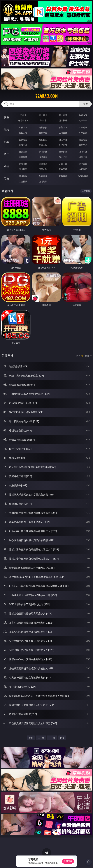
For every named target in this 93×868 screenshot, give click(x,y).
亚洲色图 (43, 152)
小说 (7, 166)
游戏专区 (83, 115)
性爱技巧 (83, 169)
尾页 (62, 738)
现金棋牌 (63, 120)
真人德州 (43, 115)
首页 (31, 738)
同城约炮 (23, 176)
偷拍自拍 (43, 140)
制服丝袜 (23, 145)
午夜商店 (43, 176)
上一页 (41, 738)
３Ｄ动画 (83, 127)
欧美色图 (63, 152)
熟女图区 (63, 157)
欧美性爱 (83, 140)
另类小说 (43, 169)
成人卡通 (63, 140)
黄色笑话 (63, 169)
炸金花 (43, 120)
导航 (7, 178)
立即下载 (68, 861)
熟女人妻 (23, 133)
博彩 (7, 117)
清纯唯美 (43, 157)
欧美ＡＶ (63, 127)
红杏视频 (23, 181)
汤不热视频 (83, 176)
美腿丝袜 (23, 157)
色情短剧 (43, 181)
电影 (7, 142)
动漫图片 (83, 152)
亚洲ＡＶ (23, 127)
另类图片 (83, 157)
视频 (7, 130)
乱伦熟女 (63, 145)
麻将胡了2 (23, 120)
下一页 (52, 738)
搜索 (86, 104)
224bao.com (47, 96)
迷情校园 (23, 169)
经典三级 (43, 145)
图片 (7, 154)
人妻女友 (63, 164)
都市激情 (23, 164)
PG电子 (23, 115)
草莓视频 (63, 176)
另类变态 (83, 145)
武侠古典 (83, 164)
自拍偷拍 (43, 127)
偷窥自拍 (23, 152)
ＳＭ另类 (83, 133)
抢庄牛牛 (83, 120)
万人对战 (63, 115)
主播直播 (63, 133)
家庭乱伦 (43, 164)
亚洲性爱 (23, 140)
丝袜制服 (43, 133)
